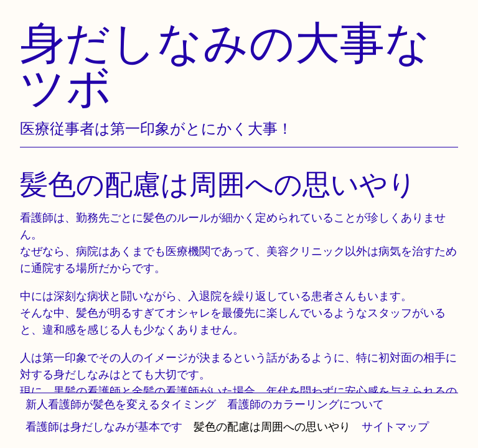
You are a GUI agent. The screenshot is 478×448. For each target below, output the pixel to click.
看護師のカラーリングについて (306, 404)
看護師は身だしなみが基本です (104, 427)
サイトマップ (395, 427)
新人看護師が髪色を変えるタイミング (121, 404)
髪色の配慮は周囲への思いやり (272, 427)
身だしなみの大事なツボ (225, 64)
